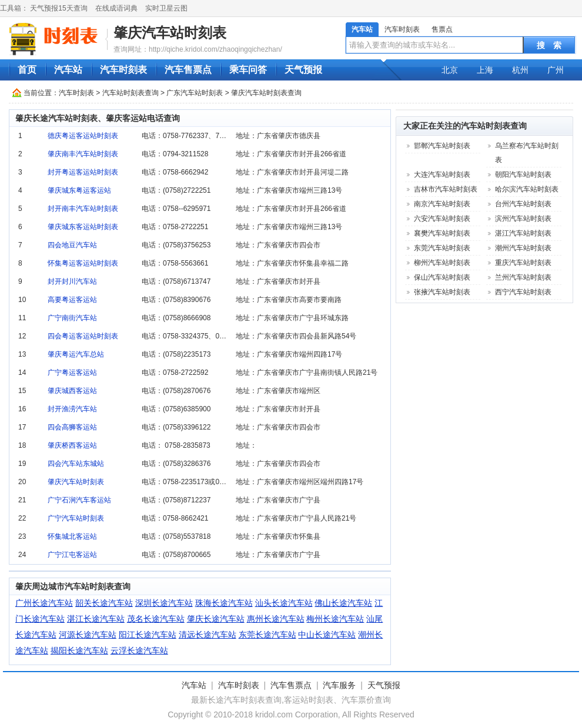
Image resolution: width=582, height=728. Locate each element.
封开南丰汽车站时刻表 (83, 209)
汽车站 (362, 29)
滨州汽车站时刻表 (523, 219)
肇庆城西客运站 (72, 391)
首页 (27, 70)
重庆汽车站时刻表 (523, 263)
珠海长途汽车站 (224, 603)
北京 (450, 70)
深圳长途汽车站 (164, 603)
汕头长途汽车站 (284, 603)
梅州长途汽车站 (335, 619)
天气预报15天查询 (58, 8)
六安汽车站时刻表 (442, 219)
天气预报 (303, 70)
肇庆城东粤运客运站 (79, 190)
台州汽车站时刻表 (523, 204)
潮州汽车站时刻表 (523, 248)
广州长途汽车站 (44, 603)
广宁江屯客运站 (72, 555)
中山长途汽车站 (327, 635)
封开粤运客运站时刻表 (83, 172)
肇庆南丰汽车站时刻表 (83, 154)
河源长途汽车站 (88, 635)
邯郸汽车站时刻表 (442, 146)
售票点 (442, 29)
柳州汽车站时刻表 (442, 263)
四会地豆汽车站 (72, 245)
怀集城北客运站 (72, 536)
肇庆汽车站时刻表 (170, 33)
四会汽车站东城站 (76, 464)
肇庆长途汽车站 (216, 619)
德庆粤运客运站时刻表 (83, 136)
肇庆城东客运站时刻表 (83, 227)
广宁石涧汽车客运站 (79, 500)
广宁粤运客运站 (72, 373)
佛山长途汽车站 (343, 603)
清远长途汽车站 (208, 635)
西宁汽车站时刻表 (523, 292)
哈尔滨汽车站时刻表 (527, 189)
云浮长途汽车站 (139, 650)
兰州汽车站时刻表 (523, 277)
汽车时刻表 (402, 29)
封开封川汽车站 (72, 281)
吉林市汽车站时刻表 (446, 189)
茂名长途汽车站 (156, 619)
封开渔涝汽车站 (72, 409)
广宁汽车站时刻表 (76, 518)
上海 (485, 70)
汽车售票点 (188, 70)
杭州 (520, 70)
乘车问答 (248, 70)
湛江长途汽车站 (96, 619)
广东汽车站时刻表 (195, 93)
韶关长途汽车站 (104, 603)
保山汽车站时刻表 (442, 277)
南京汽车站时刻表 (442, 204)
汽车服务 (339, 685)
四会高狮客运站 (72, 427)
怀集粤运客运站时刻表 (83, 263)
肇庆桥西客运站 (72, 445)
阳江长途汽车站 (148, 635)
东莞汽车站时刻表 (442, 248)
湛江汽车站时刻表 (523, 233)
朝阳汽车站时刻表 (523, 175)
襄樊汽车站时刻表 (442, 233)
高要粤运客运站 (72, 300)
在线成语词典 (116, 8)
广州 (556, 70)
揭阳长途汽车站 (79, 650)
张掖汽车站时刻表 (442, 292)
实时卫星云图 (166, 8)
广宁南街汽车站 (72, 318)
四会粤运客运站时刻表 (83, 336)
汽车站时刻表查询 (131, 93)
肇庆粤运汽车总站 (76, 354)
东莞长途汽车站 (267, 635)
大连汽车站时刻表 (442, 175)
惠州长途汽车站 (276, 619)
